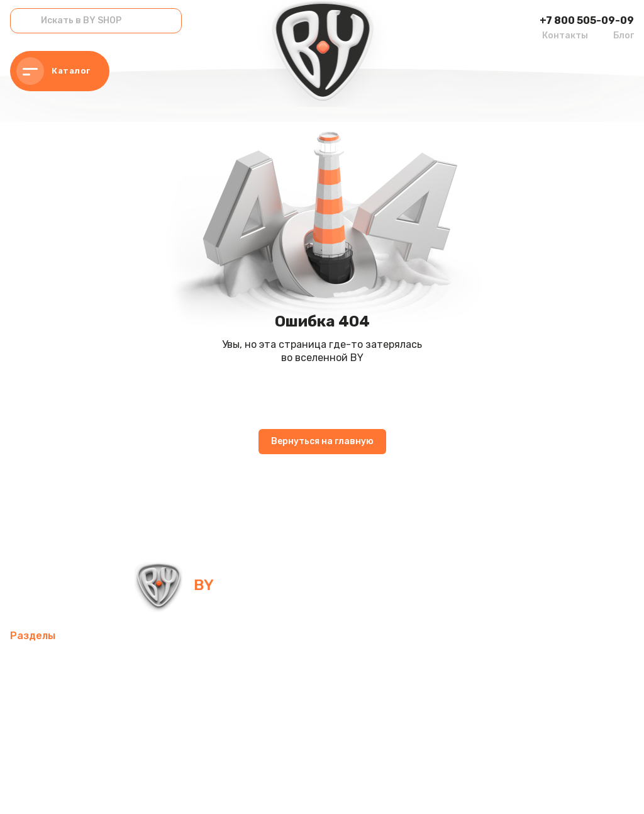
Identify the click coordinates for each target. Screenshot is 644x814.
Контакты (565, 36)
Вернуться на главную (322, 441)
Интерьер (267, 663)
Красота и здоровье (180, 753)
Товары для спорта (184, 663)
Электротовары (166, 693)
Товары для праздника (132, 723)
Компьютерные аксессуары (370, 663)
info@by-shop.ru (339, 585)
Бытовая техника (350, 723)
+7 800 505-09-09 (587, 20)
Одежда (275, 723)
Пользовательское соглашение (301, 788)
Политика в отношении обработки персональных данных (115, 788)
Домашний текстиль (268, 693)
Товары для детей (425, 693)
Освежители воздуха (63, 693)
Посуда (349, 693)
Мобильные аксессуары (67, 663)
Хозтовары (37, 723)
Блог (624, 36)
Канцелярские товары (64, 753)
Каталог (53, 71)
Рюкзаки (221, 723)
